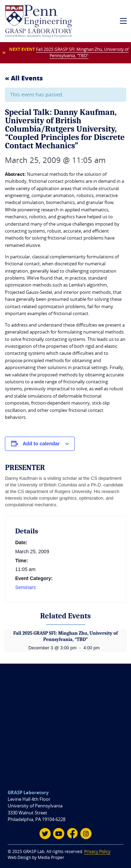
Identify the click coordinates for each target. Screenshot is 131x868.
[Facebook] (72, 834)
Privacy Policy (97, 851)
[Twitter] (45, 834)
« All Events (24, 78)
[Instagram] (86, 834)
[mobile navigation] (123, 21)
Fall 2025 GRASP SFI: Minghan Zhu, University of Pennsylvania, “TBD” (82, 52)
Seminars (25, 587)
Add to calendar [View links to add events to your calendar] (41, 444)
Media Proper (51, 857)
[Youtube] (59, 834)
